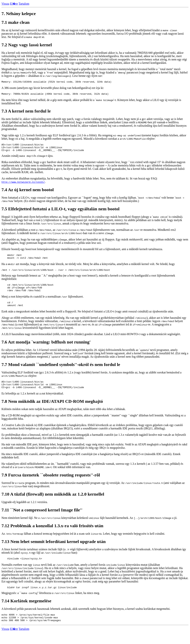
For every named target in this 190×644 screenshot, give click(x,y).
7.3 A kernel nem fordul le (26, 112)
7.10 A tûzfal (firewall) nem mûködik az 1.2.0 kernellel (53, 503)
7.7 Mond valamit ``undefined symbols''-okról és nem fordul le (61, 372)
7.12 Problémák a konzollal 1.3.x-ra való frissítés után (52, 535)
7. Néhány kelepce (19, 14)
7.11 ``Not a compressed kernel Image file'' (42, 519)
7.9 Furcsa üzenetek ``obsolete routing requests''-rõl (51, 484)
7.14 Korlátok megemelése (26, 611)
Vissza (5, 4)
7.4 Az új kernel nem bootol (28, 192)
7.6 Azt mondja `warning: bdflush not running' (46, 349)
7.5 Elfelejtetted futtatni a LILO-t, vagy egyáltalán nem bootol (60, 212)
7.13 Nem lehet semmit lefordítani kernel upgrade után (54, 550)
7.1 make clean (15, 22)
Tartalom (24, 4)
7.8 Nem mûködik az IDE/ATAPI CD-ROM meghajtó (52, 410)
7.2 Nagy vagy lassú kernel (27, 45)
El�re (14, 4)
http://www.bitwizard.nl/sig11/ (23, 185)
